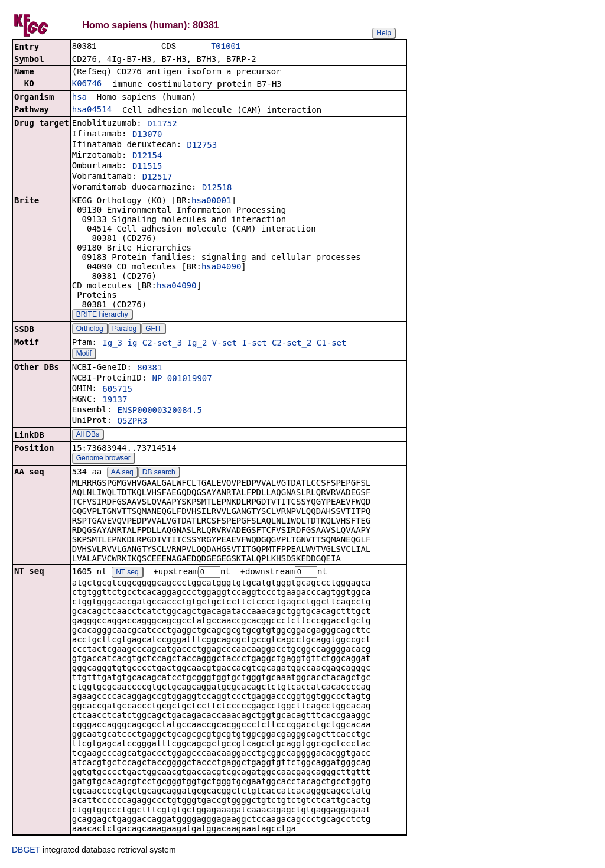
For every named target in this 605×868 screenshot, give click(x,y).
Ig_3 (112, 344)
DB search (159, 473)
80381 (149, 369)
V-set (225, 344)
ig (132, 344)
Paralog (124, 330)
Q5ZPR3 (133, 422)
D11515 (147, 167)
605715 (117, 390)
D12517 (157, 178)
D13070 (147, 135)
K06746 (87, 84)
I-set (254, 344)
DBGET (26, 851)
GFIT (153, 330)
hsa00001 (211, 201)
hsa (79, 98)
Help (384, 33)
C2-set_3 (162, 344)
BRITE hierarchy (102, 316)
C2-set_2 (292, 344)
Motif (84, 355)
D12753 (202, 146)
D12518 (217, 188)
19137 (115, 401)
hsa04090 (221, 268)
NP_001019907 (182, 379)
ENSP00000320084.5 (160, 411)
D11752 (162, 125)
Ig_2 (197, 344)
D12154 (147, 157)
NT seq (127, 574)
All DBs (88, 435)
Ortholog (90, 330)
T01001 (226, 47)
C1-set (332, 344)
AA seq (122, 473)
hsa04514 (92, 110)
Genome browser (103, 459)
